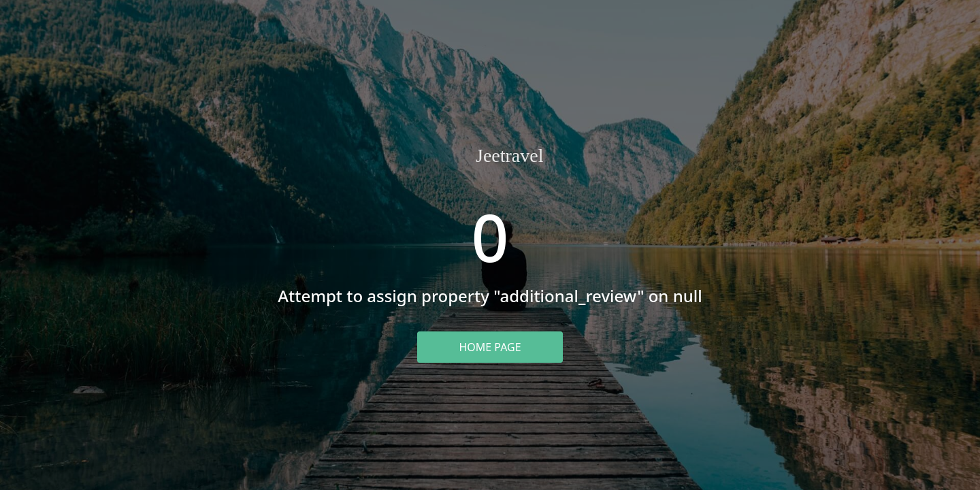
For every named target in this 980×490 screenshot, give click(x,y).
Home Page (490, 347)
